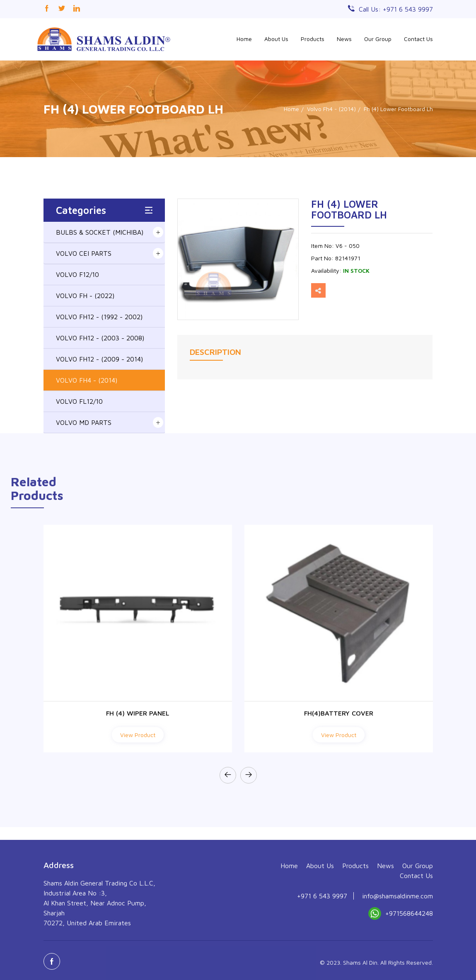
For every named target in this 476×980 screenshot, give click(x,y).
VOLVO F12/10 (77, 274)
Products (313, 39)
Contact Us (418, 39)
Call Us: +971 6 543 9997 (396, 9)
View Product (138, 735)
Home (244, 39)
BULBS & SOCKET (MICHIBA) (100, 232)
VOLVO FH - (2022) (85, 296)
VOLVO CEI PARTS (84, 253)
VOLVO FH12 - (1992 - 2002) (99, 317)
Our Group (378, 39)
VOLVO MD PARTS (84, 422)
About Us (276, 39)
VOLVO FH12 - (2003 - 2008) (100, 338)
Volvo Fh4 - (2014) (331, 109)
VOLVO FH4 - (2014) (87, 380)
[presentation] (228, 775)
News (344, 39)
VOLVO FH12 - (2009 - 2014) (99, 359)
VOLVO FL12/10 (79, 401)
